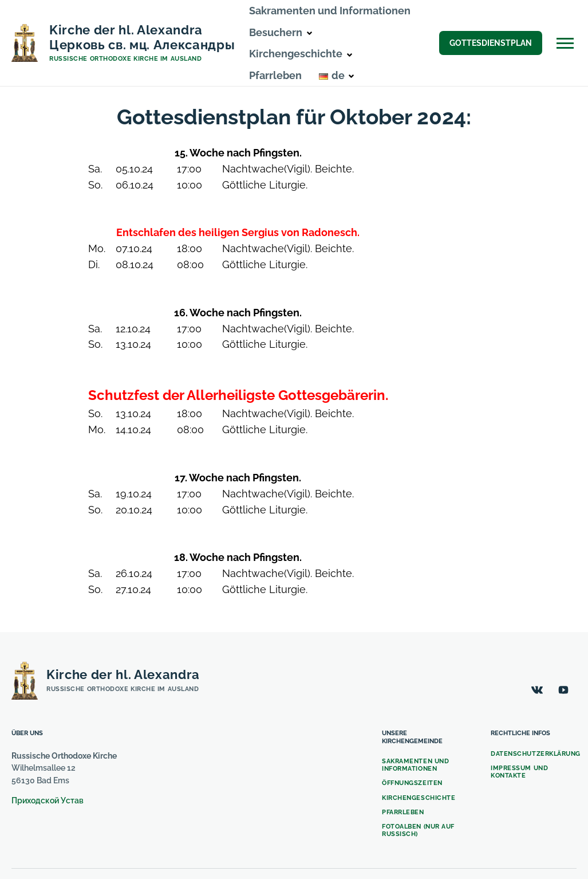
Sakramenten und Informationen (330, 11)
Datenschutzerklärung (536, 754)
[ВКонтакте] (537, 690)
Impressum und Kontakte (519, 772)
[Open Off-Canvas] (565, 43)
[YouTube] (563, 690)
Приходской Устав (48, 800)
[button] (309, 33)
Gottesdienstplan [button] (491, 43)
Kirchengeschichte (419, 798)
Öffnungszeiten (412, 783)
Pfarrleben (275, 75)
